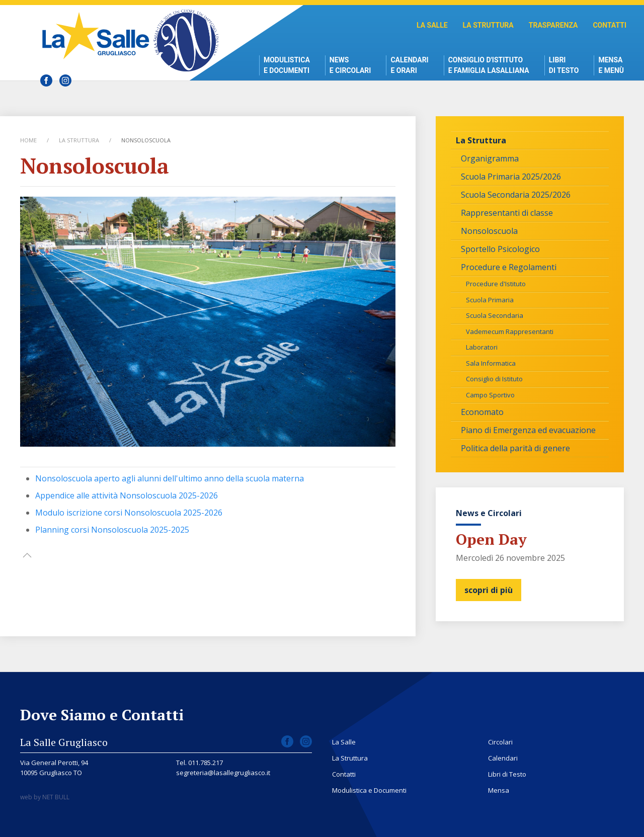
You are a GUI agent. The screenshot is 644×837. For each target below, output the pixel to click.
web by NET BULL (45, 797)
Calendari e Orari (409, 65)
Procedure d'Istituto (496, 284)
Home (28, 140)
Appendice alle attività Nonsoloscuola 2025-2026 (127, 495)
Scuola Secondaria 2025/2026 (516, 195)
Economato (482, 412)
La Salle (432, 25)
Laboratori (482, 347)
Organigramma (490, 158)
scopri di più (489, 590)
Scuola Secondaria (495, 315)
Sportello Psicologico (500, 249)
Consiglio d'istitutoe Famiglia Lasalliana (489, 65)
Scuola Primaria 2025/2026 (511, 177)
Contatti (610, 25)
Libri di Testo (564, 65)
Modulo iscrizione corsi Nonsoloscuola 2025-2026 (129, 513)
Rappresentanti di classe (507, 213)
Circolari (500, 742)
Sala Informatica (491, 363)
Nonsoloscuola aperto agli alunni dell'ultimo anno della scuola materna (170, 478)
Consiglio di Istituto (494, 379)
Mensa (499, 790)
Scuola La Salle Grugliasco (98, 35)
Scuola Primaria (490, 300)
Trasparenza (553, 25)
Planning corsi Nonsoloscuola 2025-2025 (112, 530)
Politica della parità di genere (515, 448)
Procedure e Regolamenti (509, 267)
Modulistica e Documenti (287, 65)
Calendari (503, 758)
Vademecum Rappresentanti (510, 331)
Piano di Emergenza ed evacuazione (528, 430)
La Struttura (488, 25)
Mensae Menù (611, 65)
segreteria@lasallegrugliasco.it (223, 773)
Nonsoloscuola (489, 231)
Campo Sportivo (490, 395)
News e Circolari (350, 65)
